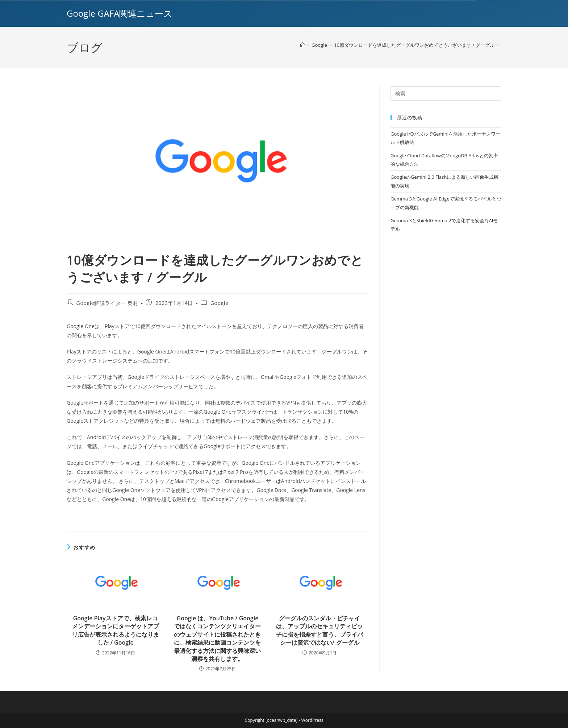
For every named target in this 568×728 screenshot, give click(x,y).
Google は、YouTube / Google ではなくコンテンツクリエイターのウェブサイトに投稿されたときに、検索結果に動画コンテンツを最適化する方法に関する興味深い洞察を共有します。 (217, 638)
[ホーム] (302, 45)
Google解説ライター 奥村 (107, 303)
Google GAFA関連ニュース (120, 13)
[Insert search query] (446, 94)
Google (220, 303)
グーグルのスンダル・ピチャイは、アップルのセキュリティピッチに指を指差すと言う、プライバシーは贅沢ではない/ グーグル (319, 630)
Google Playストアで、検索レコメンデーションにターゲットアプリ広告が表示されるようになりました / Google (116, 630)
